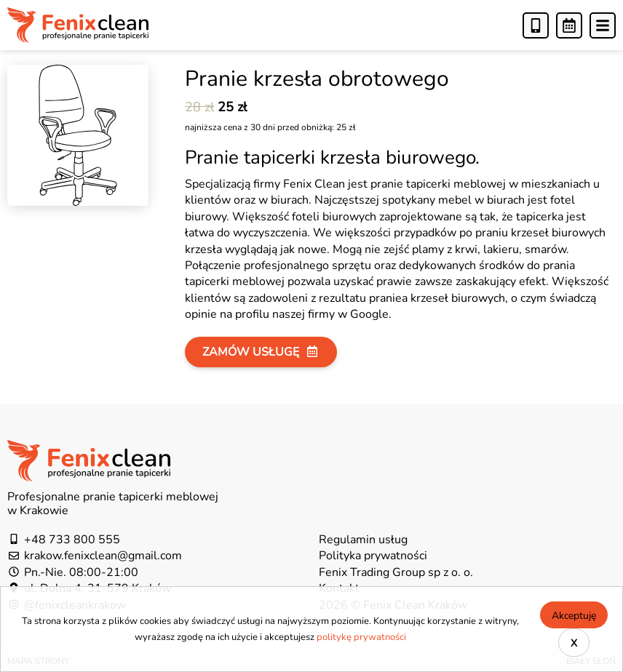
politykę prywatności (361, 637)
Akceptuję (574, 615)
